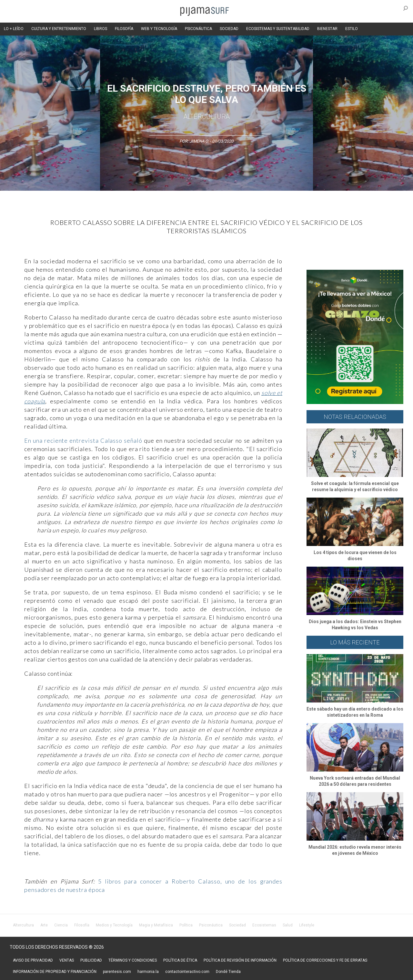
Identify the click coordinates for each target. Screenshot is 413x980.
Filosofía (82, 925)
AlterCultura (207, 116)
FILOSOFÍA (124, 29)
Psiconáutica (211, 925)
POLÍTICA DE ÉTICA (180, 960)
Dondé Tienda (228, 972)
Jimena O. (199, 141)
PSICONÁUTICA (198, 29)
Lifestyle (307, 925)
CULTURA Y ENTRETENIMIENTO (59, 29)
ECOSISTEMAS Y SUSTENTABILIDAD (278, 29)
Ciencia (61, 925)
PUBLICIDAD (91, 960)
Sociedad (237, 925)
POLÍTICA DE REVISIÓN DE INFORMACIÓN (240, 960)
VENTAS (67, 960)
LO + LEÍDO (14, 29)
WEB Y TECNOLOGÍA (159, 29)
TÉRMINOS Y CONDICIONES (133, 960)
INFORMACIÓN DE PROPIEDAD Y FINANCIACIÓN (55, 972)
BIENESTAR (327, 29)
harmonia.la (148, 972)
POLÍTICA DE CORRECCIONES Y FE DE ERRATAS (325, 960)
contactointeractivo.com (187, 972)
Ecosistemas (264, 925)
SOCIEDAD (229, 29)
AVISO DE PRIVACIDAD (33, 960)
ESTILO (352, 29)
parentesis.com (117, 972)
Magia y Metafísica (156, 925)
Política (186, 925)
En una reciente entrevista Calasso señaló (83, 440)
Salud (288, 925)
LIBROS (101, 29)
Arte (44, 925)
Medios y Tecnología (114, 925)
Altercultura (23, 925)
